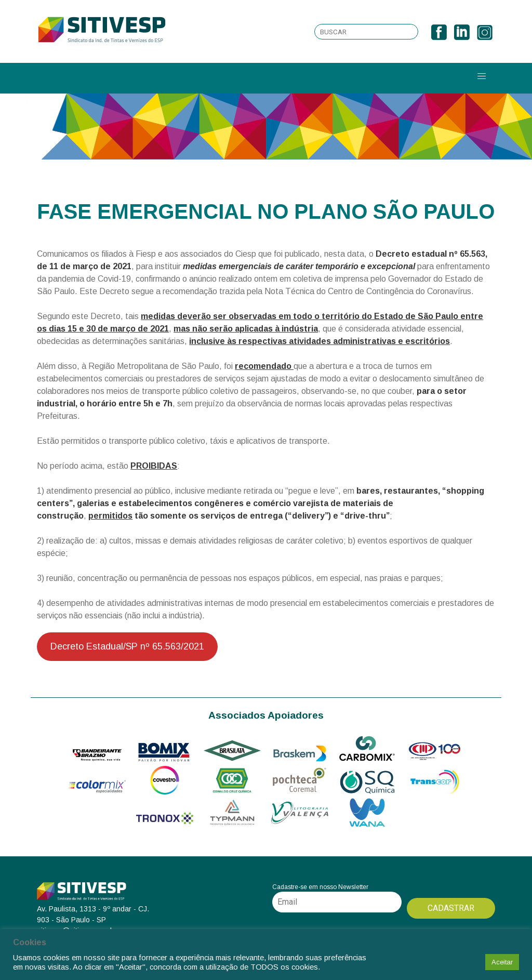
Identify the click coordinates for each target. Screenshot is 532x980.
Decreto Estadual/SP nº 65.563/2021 (127, 646)
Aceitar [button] (502, 962)
